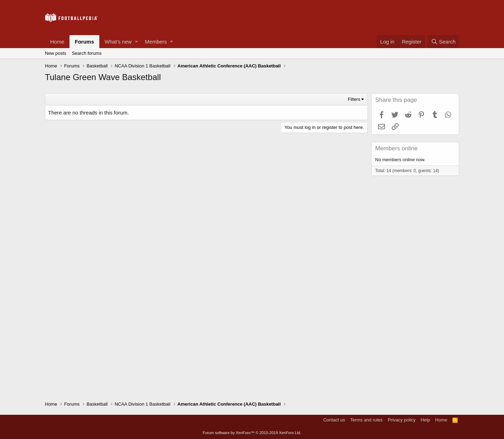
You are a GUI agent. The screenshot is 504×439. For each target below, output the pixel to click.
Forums (84, 42)
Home (57, 42)
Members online (396, 148)
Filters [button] (354, 99)
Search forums (87, 53)
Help (426, 420)
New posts (56, 53)
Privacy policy (402, 420)
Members (156, 42)
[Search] (443, 42)
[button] (136, 42)
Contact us (334, 420)
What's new (118, 42)
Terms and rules (366, 420)
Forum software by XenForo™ (252, 433)
